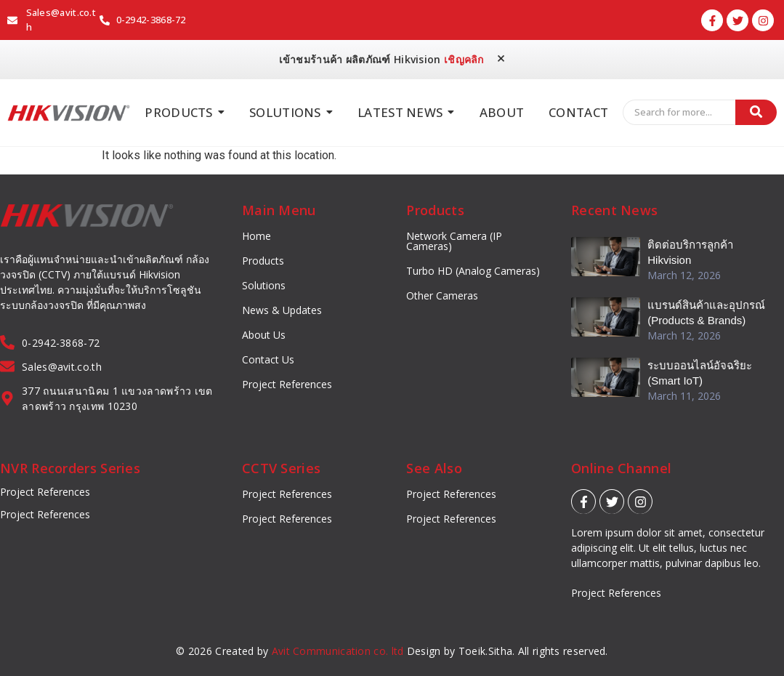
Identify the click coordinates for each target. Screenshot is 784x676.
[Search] (679, 113)
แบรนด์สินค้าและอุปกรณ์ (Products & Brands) (706, 313)
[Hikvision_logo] (69, 113)
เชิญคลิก (464, 59)
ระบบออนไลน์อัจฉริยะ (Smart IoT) (700, 373)
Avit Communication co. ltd (338, 651)
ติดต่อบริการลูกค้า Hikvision (690, 252)
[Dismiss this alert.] (501, 59)
